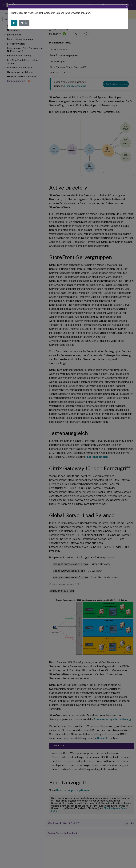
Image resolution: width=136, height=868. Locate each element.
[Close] (127, 7)
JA (14, 23)
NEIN (24, 23)
